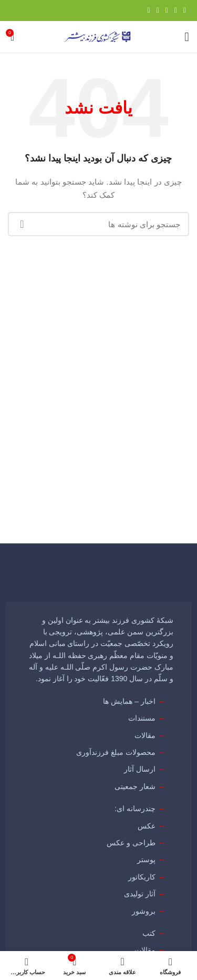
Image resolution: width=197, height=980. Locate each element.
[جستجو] (98, 224)
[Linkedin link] (158, 11)
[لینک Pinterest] (167, 11)
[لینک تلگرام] (148, 11)
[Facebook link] (185, 11)
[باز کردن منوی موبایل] (187, 37)
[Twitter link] (176, 11)
